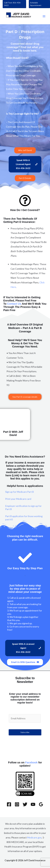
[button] (14, 4)
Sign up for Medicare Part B (19, 492)
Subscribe (25, 732)
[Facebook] (9, 804)
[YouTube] (33, 804)
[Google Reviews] (41, 804)
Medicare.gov (34, 837)
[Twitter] (25, 804)
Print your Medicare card (18, 499)
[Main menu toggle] (44, 16)
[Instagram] (17, 804)
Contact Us (14, 304)
